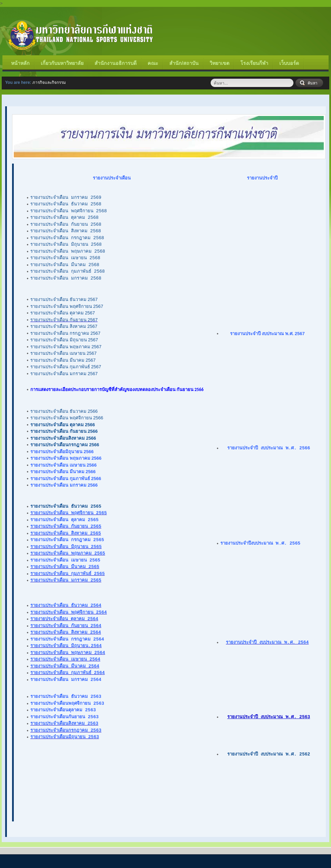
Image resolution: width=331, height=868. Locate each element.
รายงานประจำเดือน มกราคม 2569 (66, 197)
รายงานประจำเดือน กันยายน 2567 (64, 320)
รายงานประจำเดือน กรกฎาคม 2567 (65, 333)
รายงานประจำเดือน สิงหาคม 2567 (64, 326)
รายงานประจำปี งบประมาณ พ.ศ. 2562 (269, 754)
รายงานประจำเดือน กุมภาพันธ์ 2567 (66, 367)
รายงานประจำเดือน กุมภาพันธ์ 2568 (68, 271)
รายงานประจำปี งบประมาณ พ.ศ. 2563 (269, 716)
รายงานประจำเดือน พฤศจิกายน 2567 (67, 306)
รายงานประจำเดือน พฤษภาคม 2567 (66, 347)
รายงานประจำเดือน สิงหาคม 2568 (66, 231)
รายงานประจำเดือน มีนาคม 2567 (63, 360)
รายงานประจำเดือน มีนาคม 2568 (65, 265)
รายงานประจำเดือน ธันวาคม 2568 (66, 204)
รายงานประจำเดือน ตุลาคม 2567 (63, 313)
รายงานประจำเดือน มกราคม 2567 (64, 374)
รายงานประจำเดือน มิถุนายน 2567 (64, 340)
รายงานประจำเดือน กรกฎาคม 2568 (67, 238)
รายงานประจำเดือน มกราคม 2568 (66, 278)
